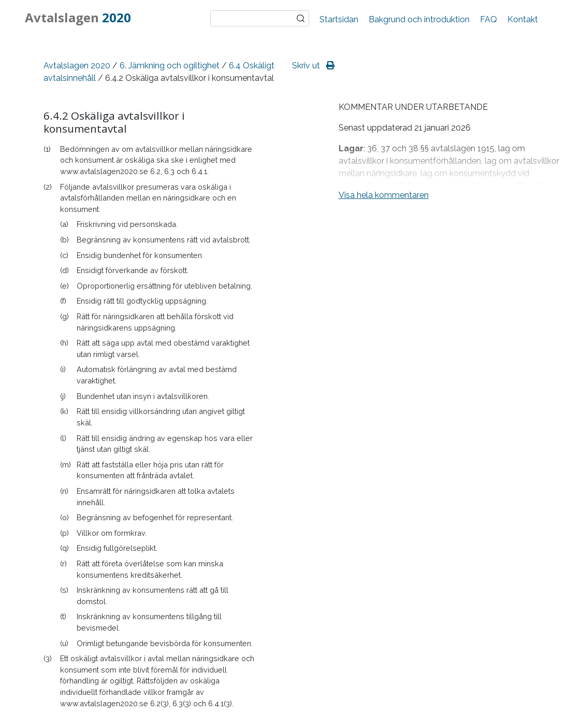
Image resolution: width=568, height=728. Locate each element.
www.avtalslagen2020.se (104, 171)
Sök (301, 19)
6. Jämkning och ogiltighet (170, 66)
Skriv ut (313, 66)
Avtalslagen (78, 17)
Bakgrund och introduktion (419, 19)
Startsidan (339, 19)
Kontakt (523, 19)
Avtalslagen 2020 (77, 66)
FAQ (489, 19)
